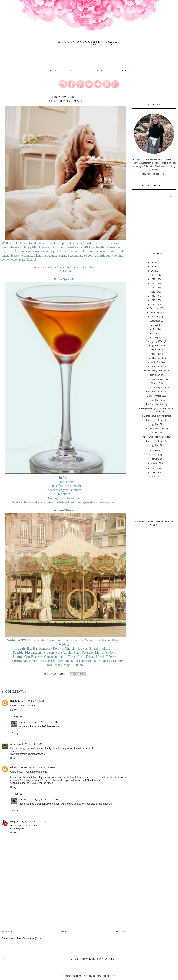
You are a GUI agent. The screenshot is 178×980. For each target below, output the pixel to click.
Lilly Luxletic (157, 433)
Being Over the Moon (41, 783)
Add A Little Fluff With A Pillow (157, 437)
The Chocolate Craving (157, 404)
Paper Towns (157, 354)
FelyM (14, 701)
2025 (154, 263)
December (155, 308)
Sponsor (98, 71)
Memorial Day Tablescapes (157, 371)
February (155, 459)
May (155, 338)
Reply (13, 710)
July (155, 329)
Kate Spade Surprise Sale (157, 388)
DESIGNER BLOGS (104, 976)
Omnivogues (17, 828)
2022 (153, 275)
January (155, 463)
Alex (13, 744)
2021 (153, 279)
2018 (153, 292)
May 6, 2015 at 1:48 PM (45, 722)
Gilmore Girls (157, 383)
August (155, 325)
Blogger (154, 525)
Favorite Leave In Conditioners (156, 416)
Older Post (121, 932)
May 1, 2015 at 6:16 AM (29, 744)
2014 (153, 468)
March (155, 455)
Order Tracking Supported (93, 959)
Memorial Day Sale (156, 362)
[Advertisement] (28, 905)
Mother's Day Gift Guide (157, 428)
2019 (153, 288)
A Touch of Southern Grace (88, 42)
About (75, 71)
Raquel (14, 821)
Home (52, 71)
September (155, 321)
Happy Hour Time (156, 346)
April (155, 451)
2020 (153, 284)
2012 (154, 477)
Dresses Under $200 (157, 396)
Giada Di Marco (19, 768)
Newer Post (8, 932)
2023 (154, 271)
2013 (153, 473)
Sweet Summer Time (156, 358)
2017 (153, 296)
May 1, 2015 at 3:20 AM (31, 701)
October (155, 317)
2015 (153, 305)
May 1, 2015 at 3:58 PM (42, 768)
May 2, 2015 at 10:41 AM (33, 821)
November (155, 312)
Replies (18, 716)
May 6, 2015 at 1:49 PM (45, 800)
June (155, 333)
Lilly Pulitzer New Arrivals (157, 379)
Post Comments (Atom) (30, 938)
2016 (153, 300)
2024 (154, 267)
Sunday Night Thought (157, 341)
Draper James (156, 350)
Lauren (23, 722)
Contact (123, 71)
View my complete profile (154, 174)
